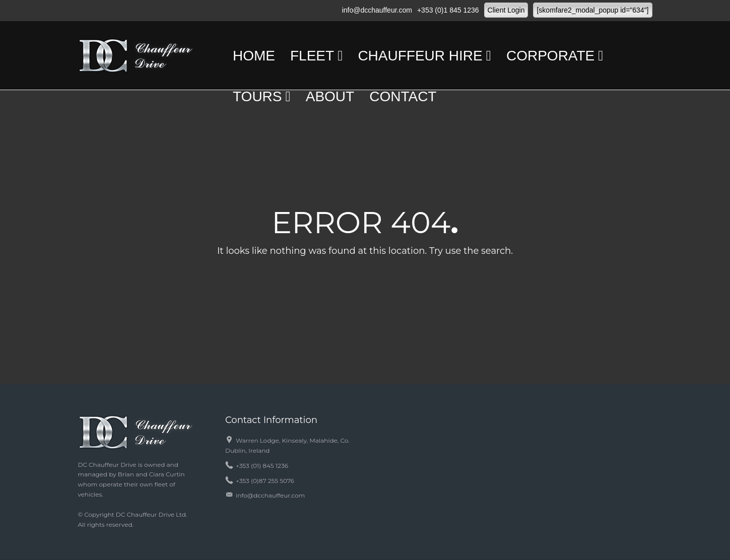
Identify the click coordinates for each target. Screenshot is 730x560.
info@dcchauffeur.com (377, 10)
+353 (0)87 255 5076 (265, 481)
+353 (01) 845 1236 (262, 466)
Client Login (506, 10)
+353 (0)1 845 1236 (448, 10)
